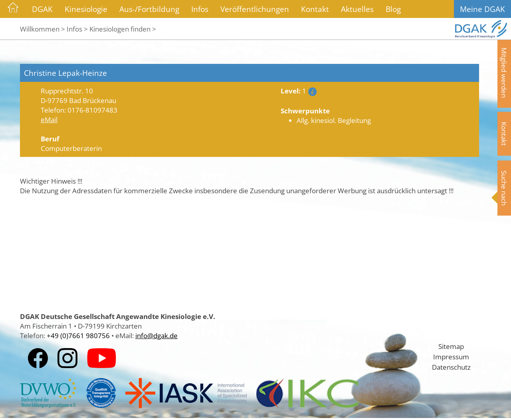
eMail (49, 119)
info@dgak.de (156, 335)
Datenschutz (451, 367)
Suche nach (504, 188)
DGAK (42, 9)
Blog (393, 9)
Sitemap (451, 346)
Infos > (77, 29)
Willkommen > (43, 29)
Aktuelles (357, 9)
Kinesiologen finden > (123, 29)
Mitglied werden (504, 73)
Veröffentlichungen (255, 9)
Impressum (451, 357)
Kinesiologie (86, 9)
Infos (200, 9)
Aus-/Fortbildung (149, 9)
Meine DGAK (482, 9)
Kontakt (315, 9)
